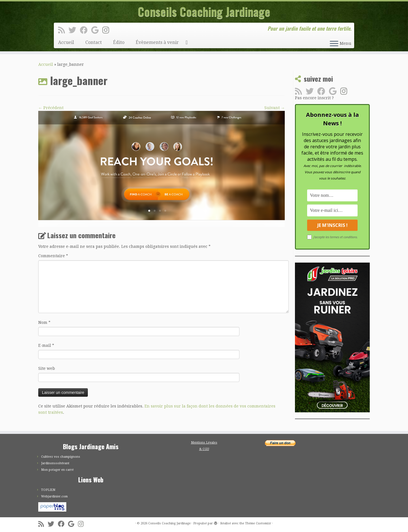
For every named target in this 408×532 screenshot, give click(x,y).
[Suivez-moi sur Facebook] (86, 30)
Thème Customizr (258, 523)
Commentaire (53, 256)
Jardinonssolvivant (55, 463)
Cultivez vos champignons (61, 457)
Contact (93, 42)
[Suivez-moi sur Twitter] (74, 30)
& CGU (204, 449)
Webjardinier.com (54, 496)
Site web (47, 368)
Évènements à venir (157, 42)
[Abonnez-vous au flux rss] (63, 30)
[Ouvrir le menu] (334, 44)
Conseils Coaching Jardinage (204, 11)
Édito (119, 42)
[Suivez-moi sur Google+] (97, 30)
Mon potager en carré (57, 470)
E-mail (46, 345)
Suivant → (275, 108)
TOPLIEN (48, 490)
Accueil (66, 42)
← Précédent (51, 108)
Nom (44, 322)
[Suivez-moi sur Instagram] (108, 30)
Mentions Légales (204, 443)
